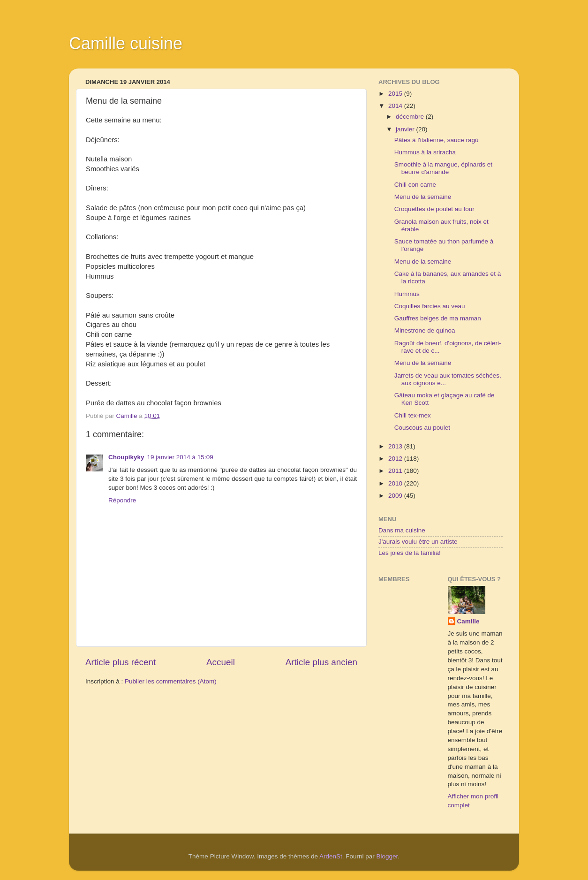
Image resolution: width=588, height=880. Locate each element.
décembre (411, 117)
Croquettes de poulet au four (434, 209)
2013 (396, 446)
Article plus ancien (321, 662)
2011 (396, 471)
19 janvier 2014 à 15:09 (180, 457)
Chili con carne (415, 185)
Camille (468, 621)
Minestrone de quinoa (425, 330)
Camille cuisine (126, 43)
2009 (396, 496)
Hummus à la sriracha (425, 152)
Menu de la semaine (423, 197)
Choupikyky (126, 457)
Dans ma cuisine (402, 530)
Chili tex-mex (413, 415)
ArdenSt (331, 856)
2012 (396, 459)
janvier (406, 129)
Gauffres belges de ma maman (438, 318)
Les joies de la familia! (410, 553)
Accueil (221, 662)
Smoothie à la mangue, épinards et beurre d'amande (443, 168)
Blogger (387, 856)
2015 (396, 94)
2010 (396, 483)
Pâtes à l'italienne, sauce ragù (437, 140)
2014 (396, 106)
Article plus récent (121, 662)
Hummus (407, 294)
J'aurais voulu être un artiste (418, 542)
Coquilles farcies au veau (430, 306)
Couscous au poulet (422, 428)
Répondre (122, 500)
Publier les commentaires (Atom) (171, 681)
